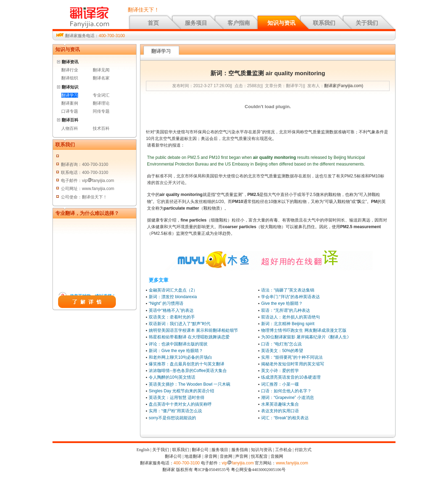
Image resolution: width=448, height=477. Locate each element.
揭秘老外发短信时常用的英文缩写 (293, 364)
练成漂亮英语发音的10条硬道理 (291, 377)
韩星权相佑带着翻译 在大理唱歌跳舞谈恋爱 (189, 337)
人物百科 (70, 128)
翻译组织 (70, 78)
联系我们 (324, 23)
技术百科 (101, 128)
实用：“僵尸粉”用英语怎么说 (175, 411)
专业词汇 (101, 95)
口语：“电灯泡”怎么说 (281, 344)
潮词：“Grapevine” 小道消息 (288, 398)
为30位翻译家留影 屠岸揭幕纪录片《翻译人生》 (306, 337)
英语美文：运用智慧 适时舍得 (177, 398)
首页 (153, 23)
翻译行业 (70, 70)
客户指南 (239, 23)
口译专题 (70, 111)
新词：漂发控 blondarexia (173, 297)
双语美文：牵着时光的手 (172, 317)
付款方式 (303, 450)
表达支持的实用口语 (280, 411)
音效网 (226, 456)
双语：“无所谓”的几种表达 (286, 310)
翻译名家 (101, 78)
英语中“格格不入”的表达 (171, 310)
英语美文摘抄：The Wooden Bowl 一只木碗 (190, 384)
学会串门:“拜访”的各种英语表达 (290, 297)
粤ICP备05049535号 (212, 470)
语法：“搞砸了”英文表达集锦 (288, 290)
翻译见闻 (101, 70)
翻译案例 (70, 103)
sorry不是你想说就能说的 (172, 418)
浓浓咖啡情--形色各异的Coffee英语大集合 (188, 371)
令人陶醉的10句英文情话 (172, 377)
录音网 (211, 456)
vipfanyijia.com (238, 463)
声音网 (241, 456)
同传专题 (101, 111)
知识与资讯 (281, 23)
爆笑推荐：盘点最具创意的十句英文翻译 (187, 364)
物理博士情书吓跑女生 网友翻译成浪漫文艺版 (304, 330)
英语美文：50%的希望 (282, 351)
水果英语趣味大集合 (280, 404)
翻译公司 (200, 450)
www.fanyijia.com (292, 463)
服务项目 (196, 23)
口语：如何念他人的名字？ (286, 391)
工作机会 (283, 450)
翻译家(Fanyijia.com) (344, 86)
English (143, 450)
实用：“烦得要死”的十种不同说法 (292, 357)
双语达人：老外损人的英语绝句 (290, 317)
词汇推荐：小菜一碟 (280, 384)
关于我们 (367, 23)
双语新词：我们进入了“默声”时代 (180, 324)
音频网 (277, 456)
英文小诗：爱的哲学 (280, 371)
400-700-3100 (112, 36)
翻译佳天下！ (143, 10)
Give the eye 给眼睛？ (282, 303)
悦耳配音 (259, 456)
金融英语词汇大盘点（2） (173, 290)
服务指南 (240, 450)
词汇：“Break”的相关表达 (285, 418)
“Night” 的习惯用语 (166, 303)
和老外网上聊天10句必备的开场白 (180, 357)
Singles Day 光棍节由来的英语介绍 (181, 391)
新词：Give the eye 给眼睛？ (176, 351)
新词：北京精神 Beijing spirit (288, 324)
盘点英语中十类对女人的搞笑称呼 (180, 404)
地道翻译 (193, 456)
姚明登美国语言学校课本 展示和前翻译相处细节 (193, 330)
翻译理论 (101, 103)
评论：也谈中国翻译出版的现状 (178, 344)
